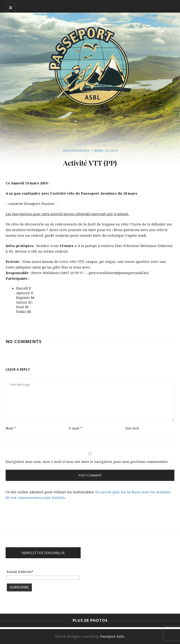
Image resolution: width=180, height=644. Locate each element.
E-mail (75, 428)
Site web (132, 428)
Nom (11, 428)
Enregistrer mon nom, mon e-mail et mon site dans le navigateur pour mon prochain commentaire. (87, 462)
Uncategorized (76, 150)
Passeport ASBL (112, 636)
